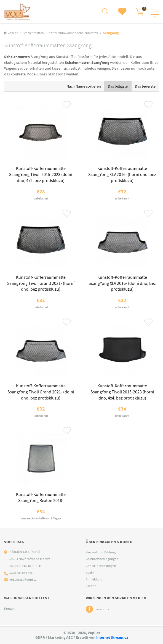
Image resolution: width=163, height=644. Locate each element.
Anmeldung (94, 581)
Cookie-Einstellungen (101, 567)
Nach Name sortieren (84, 86)
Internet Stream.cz (112, 638)
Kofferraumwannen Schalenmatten (73, 33)
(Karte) (35, 553)
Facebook (102, 611)
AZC (70, 638)
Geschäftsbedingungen (102, 560)
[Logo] (17, 12)
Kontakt (10, 610)
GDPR (40, 638)
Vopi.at (13, 33)
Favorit (91, 587)
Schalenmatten (33, 33)
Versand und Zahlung (101, 554)
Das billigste (118, 86)
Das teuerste (145, 86)
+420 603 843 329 (21, 575)
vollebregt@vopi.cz (23, 581)
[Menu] (155, 12)
